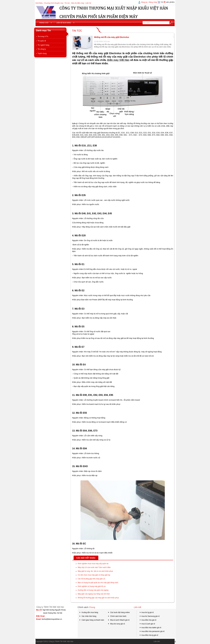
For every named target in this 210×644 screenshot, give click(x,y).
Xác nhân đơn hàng (88, 617)
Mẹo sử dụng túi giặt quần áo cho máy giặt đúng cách (98, 583)
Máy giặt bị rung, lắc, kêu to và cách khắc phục (95, 571)
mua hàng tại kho (114, 641)
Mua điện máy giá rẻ (168, 641)
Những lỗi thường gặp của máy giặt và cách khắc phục (98, 598)
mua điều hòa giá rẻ (148, 620)
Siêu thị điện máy (78, 3)
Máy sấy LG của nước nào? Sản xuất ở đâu (94, 567)
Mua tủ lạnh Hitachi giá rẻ (119, 620)
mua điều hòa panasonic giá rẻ (152, 632)
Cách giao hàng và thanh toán (92, 620)
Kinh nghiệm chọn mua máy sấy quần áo (93, 564)
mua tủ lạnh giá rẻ (147, 624)
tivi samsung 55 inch (82, 641)
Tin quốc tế (41, 41)
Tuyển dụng (41, 53)
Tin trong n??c (42, 36)
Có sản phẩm (168, 2)
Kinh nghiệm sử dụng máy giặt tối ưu (92, 586)
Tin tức (67, 3)
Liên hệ (88, 3)
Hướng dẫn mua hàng (89, 613)
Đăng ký (144, 2)
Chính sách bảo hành (117, 617)
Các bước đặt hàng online (119, 613)
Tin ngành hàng (42, 45)
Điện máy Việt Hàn (118, 60)
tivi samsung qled (99, 641)
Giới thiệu (39, 3)
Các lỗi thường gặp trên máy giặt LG (92, 579)
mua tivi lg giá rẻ (147, 613)
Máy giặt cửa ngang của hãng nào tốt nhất (94, 594)
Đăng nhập (153, 2)
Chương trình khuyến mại (54, 3)
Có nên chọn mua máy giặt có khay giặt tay (94, 575)
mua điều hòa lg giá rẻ (149, 635)
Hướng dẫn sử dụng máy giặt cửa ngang (93, 590)
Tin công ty (41, 49)
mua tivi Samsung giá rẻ (149, 617)
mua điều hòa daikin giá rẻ (150, 628)
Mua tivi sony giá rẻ (116, 624)
